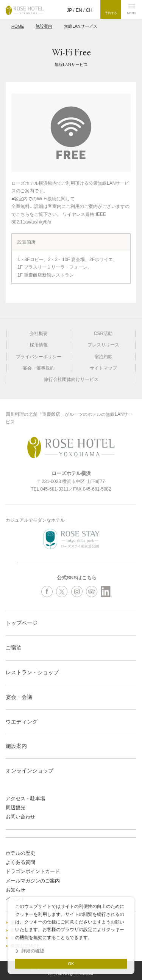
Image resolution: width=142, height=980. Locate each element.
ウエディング (22, 722)
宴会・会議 (19, 697)
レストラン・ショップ (32, 672)
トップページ (22, 623)
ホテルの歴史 (20, 853)
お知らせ (16, 890)
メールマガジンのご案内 (33, 881)
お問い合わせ (20, 817)
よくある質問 (20, 862)
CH (89, 10)
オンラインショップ (30, 771)
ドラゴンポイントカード (33, 871)
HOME (18, 26)
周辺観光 (16, 808)
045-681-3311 (54, 489)
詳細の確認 (33, 951)
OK (71, 964)
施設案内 (44, 26)
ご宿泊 (14, 648)
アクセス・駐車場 (25, 798)
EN (79, 10)
